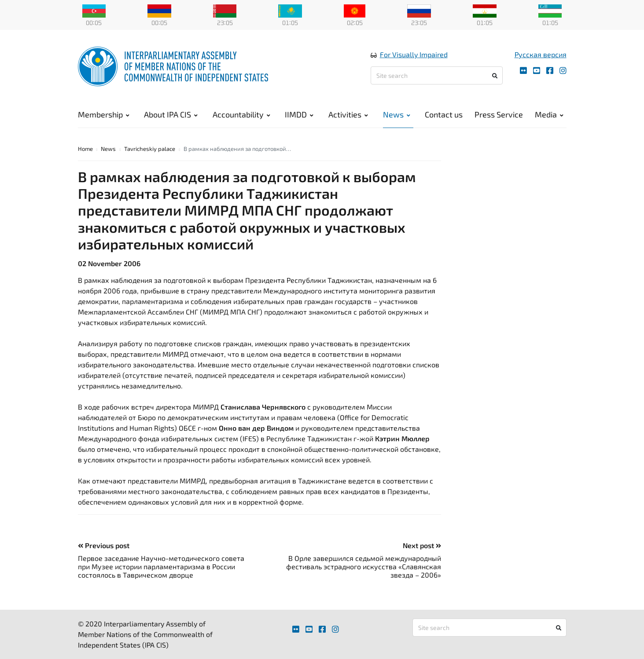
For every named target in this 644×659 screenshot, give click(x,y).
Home (85, 149)
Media (549, 114)
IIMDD (299, 114)
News (397, 114)
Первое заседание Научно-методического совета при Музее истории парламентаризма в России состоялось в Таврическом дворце (161, 566)
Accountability (241, 114)
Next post (422, 545)
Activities (348, 114)
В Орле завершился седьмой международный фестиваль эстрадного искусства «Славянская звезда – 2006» (364, 566)
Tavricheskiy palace (150, 149)
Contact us (444, 114)
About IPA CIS (171, 114)
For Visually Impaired (414, 54)
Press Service (499, 114)
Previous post (104, 545)
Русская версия (541, 54)
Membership (104, 114)
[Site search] (437, 75)
